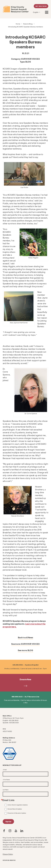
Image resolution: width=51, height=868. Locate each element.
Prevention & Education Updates (17, 813)
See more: (26, 644)
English (36, 12)
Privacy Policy (8, 854)
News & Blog (28, 24)
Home (18, 24)
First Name (7, 780)
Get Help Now (41, 6)
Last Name (6, 790)
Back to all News (26, 638)
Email (5, 770)
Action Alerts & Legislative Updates (18, 805)
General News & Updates (15, 809)
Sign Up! (8, 822)
